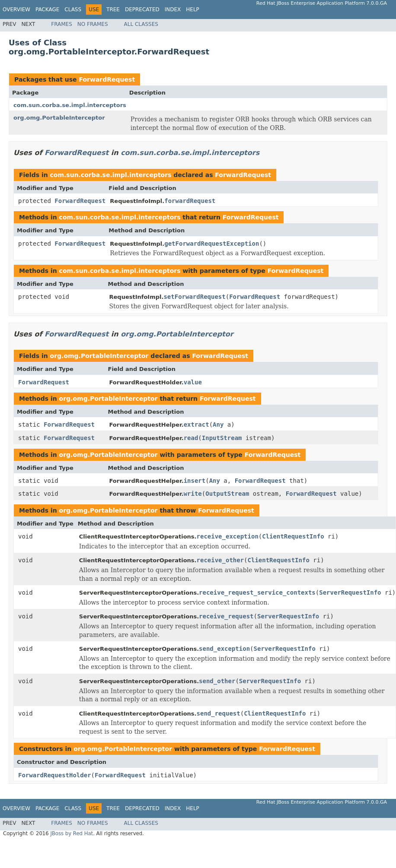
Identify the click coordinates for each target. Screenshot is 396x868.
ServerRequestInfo (350, 592)
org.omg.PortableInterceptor (59, 118)
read (191, 438)
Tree (113, 10)
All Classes (141, 24)
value (193, 382)
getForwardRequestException (212, 244)
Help (193, 10)
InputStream (222, 438)
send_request (219, 713)
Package (47, 10)
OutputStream (227, 494)
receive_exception (228, 536)
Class (73, 10)
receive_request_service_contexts (257, 592)
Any (218, 424)
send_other (217, 681)
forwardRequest (190, 201)
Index (173, 10)
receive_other (220, 560)
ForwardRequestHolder (55, 775)
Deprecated (142, 10)
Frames (62, 24)
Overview (16, 10)
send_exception (224, 649)
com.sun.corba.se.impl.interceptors (70, 105)
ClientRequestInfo (293, 536)
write (193, 494)
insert (195, 481)
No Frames (93, 24)
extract (196, 424)
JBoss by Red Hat (72, 833)
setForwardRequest (194, 297)
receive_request (226, 616)
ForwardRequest (107, 79)
